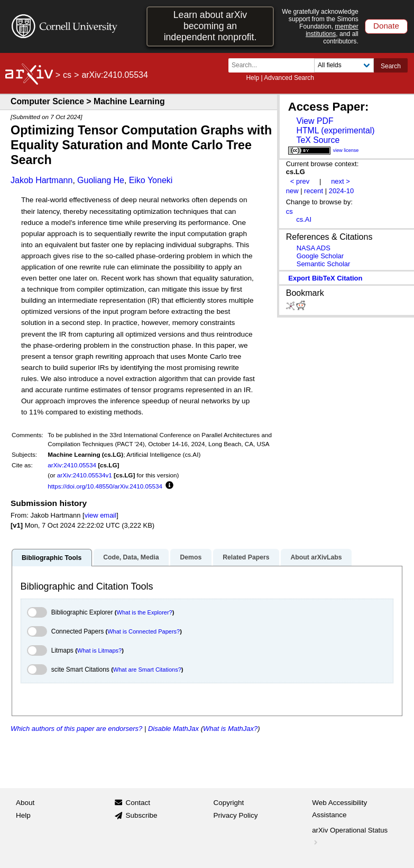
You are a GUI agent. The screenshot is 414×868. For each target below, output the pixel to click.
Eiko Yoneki (151, 180)
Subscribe (141, 815)
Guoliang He (101, 180)
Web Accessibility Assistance (339, 809)
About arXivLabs (316, 557)
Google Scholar (320, 256)
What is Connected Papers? (144, 631)
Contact (138, 803)
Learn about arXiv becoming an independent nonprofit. (210, 26)
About (25, 803)
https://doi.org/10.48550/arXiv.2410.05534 (105, 486)
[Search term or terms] (274, 65)
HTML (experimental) (335, 130)
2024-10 (342, 191)
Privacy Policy (236, 815)
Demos (191, 557)
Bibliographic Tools (52, 558)
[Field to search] (344, 65)
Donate (386, 26)
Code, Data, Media (131, 557)
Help (252, 78)
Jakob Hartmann (42, 180)
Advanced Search (289, 78)
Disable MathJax (173, 729)
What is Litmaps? (99, 650)
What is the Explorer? (145, 612)
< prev (300, 181)
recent (314, 191)
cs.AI (304, 219)
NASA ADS (314, 248)
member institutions (332, 30)
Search (391, 66)
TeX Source (318, 140)
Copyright (229, 803)
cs (67, 75)
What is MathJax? (230, 729)
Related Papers (246, 557)
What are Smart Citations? (147, 670)
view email (100, 515)
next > (341, 181)
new (292, 191)
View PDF (315, 121)
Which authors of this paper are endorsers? (76, 729)
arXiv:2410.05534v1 (85, 475)
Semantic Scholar (324, 264)
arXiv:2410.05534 (72, 465)
